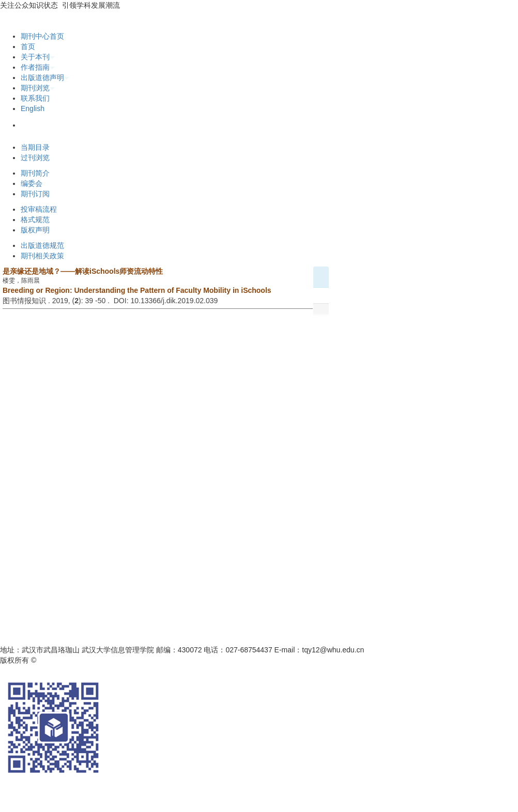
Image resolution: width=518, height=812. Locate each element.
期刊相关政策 (42, 256)
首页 (28, 46)
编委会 (32, 183)
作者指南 (38, 67)
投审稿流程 (39, 209)
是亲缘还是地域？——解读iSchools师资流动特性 (83, 271)
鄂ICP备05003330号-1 (164, 660)
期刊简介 (35, 173)
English (33, 108)
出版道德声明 (45, 77)
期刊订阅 (35, 194)
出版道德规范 (42, 245)
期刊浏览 (38, 88)
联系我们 (35, 98)
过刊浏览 (35, 158)
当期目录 (35, 147)
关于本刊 (38, 57)
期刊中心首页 (42, 36)
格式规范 (35, 220)
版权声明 (35, 230)
